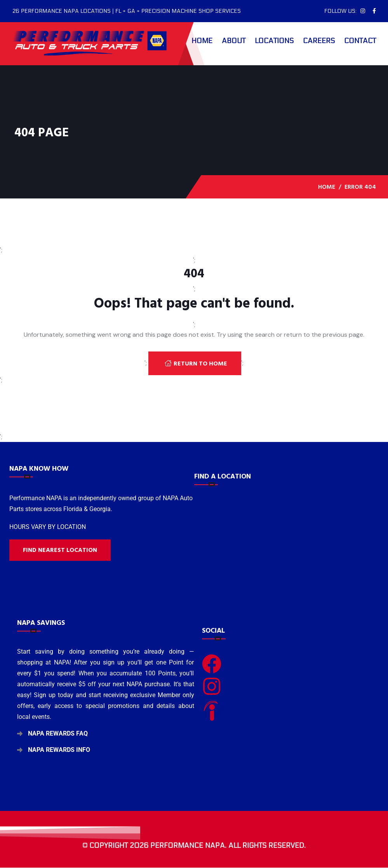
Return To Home (196, 364)
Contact (360, 41)
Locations (274, 41)
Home (202, 41)
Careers (319, 41)
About (234, 41)
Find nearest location (60, 550)
